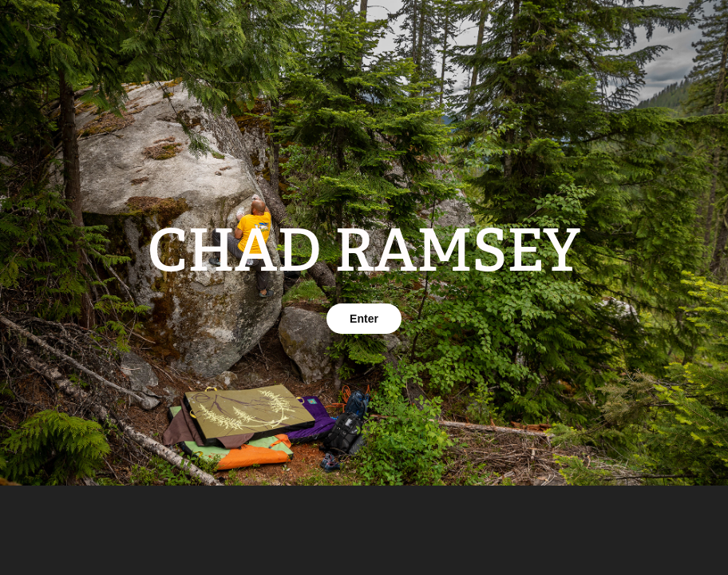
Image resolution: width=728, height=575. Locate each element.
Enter (364, 319)
